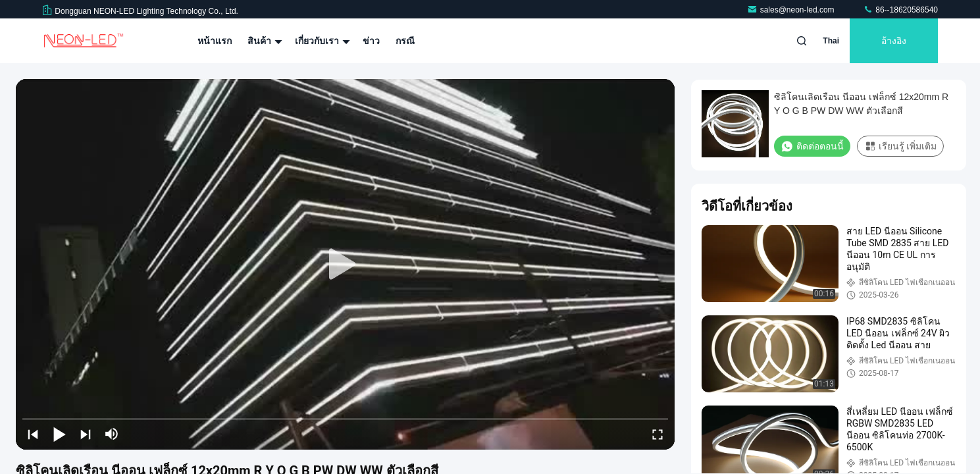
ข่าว (371, 41)
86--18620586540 (900, 10)
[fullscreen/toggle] (658, 434)
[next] (86, 434)
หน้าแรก (215, 41)
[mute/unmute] (112, 434)
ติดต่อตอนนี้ (812, 146)
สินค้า (263, 41)
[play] (346, 265)
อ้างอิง (894, 41)
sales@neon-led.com (792, 10)
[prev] (33, 434)
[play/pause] (59, 434)
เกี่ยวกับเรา (321, 41)
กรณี (405, 41)
